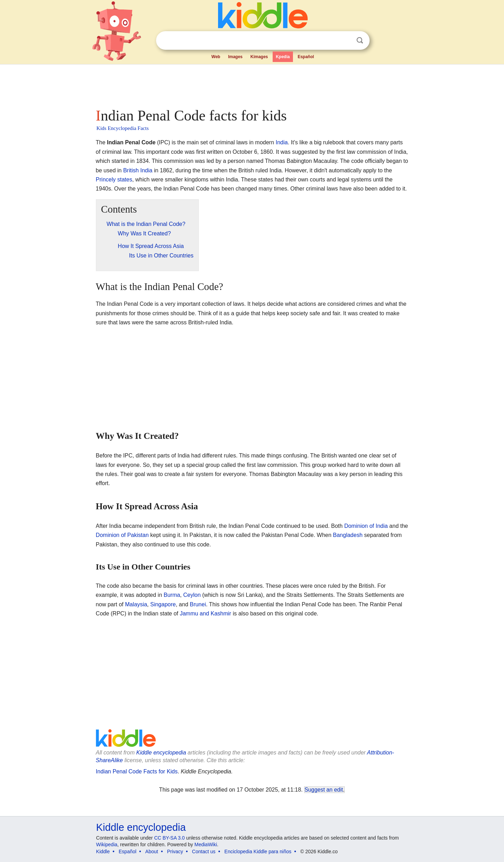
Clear (345, 41)
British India (138, 170)
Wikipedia (107, 844)
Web (216, 57)
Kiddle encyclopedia (161, 753)
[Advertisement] (252, 84)
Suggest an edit (324, 790)
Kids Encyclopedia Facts (123, 128)
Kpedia (283, 57)
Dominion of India (366, 526)
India (282, 142)
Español (306, 57)
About (152, 851)
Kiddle (103, 851)
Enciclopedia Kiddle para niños (258, 851)
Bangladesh (348, 535)
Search (360, 40)
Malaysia (136, 604)
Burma (172, 595)
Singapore (163, 604)
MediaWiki (206, 844)
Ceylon (192, 595)
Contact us (204, 851)
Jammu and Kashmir (206, 613)
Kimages (259, 57)
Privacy (175, 851)
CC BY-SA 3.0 (169, 838)
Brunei (198, 604)
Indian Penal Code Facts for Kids (137, 771)
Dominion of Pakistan (122, 535)
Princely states (114, 180)
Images (235, 57)
